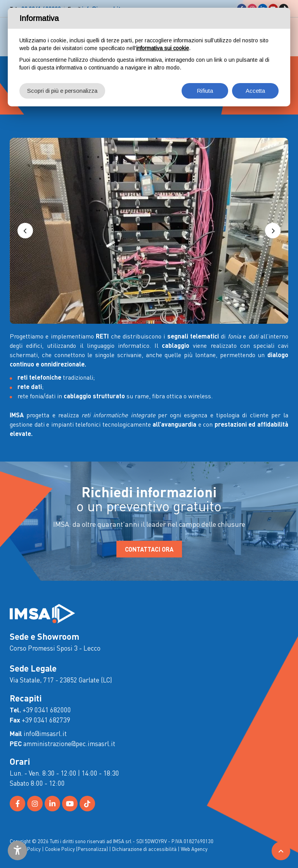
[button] (25, 231)
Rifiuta (205, 91)
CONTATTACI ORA (149, 549)
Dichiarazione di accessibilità (144, 849)
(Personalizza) (92, 849)
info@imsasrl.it (45, 733)
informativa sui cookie (163, 48)
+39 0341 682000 (47, 710)
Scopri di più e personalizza (62, 91)
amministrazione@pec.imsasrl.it (69, 743)
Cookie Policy (60, 849)
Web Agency (194, 849)
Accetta (255, 91)
